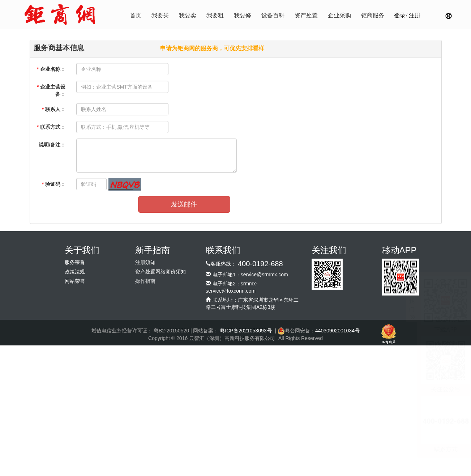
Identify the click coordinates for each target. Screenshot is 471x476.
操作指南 (145, 281)
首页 (136, 15)
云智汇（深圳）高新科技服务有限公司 (232, 338)
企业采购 (339, 15)
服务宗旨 (75, 262)
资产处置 (306, 15)
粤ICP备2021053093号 (246, 331)
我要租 (215, 15)
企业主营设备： (51, 90)
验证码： (54, 184)
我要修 (243, 15)
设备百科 (273, 15)
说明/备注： (52, 145)
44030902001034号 (337, 331)
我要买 (160, 15)
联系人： (54, 109)
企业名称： (51, 69)
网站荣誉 (75, 281)
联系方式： (51, 127)
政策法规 (75, 272)
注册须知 (145, 262)
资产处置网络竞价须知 (160, 272)
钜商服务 (373, 15)
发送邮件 (184, 204)
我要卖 (188, 15)
